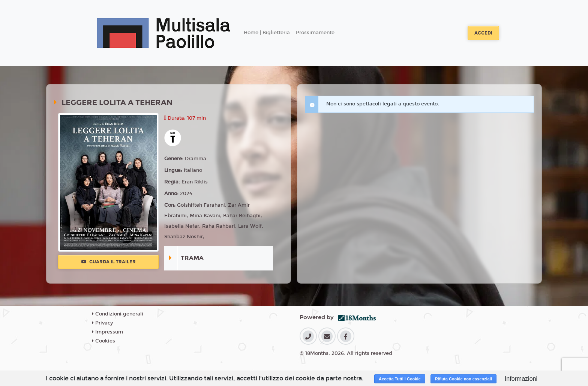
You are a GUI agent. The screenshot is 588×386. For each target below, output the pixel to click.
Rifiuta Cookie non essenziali (463, 379)
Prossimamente (315, 33)
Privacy (102, 323)
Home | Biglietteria (267, 33)
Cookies (103, 341)
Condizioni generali (118, 314)
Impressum (107, 332)
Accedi (483, 33)
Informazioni (521, 379)
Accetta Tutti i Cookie (400, 379)
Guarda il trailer (109, 262)
